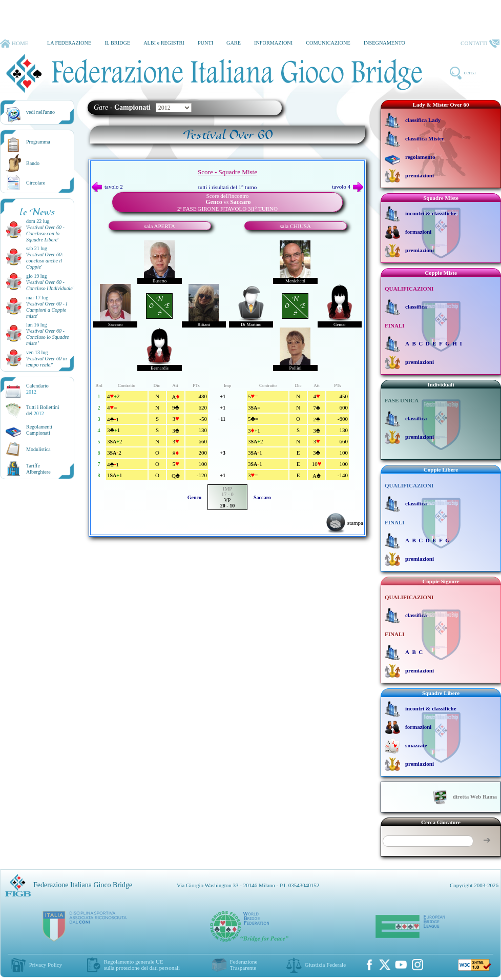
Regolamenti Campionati (39, 430)
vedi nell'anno (40, 112)
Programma (38, 142)
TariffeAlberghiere (38, 469)
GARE (234, 43)
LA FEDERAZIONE (69, 43)
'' (45, 233)
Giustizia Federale (325, 965)
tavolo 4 (348, 187)
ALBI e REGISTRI (164, 43)
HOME (14, 44)
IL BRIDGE (117, 43)
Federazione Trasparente (244, 965)
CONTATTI (480, 44)
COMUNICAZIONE (328, 43)
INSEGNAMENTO (384, 43)
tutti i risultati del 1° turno (228, 187)
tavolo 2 (107, 187)
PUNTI (205, 43)
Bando (33, 163)
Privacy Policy (46, 965)
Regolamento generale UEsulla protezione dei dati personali (142, 965)
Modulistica (38, 449)
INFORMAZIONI (273, 43)
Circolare (36, 183)
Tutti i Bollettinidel (43, 410)
